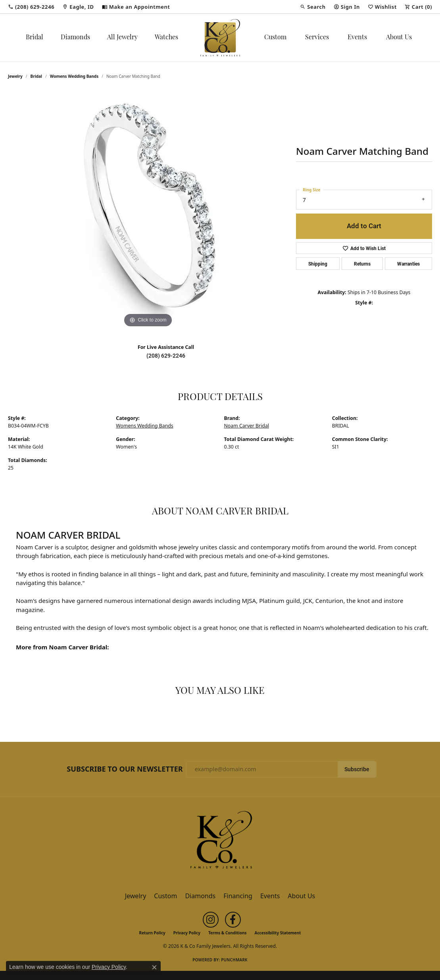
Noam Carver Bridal (247, 426)
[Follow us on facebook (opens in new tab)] (233, 920)
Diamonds (75, 38)
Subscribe (357, 769)
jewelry (15, 76)
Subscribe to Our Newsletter (125, 769)
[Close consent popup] (154, 967)
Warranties (408, 264)
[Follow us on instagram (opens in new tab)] (211, 920)
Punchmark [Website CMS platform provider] (234, 960)
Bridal (35, 38)
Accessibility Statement (278, 933)
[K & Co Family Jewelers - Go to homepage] (220, 842)
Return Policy (152, 933)
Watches (166, 38)
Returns (362, 264)
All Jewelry (122, 38)
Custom (275, 38)
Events (357, 38)
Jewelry (136, 896)
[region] (148, 210)
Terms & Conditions (228, 933)
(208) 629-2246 (166, 356)
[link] (31, 7)
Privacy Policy (187, 933)
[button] (313, 7)
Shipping (318, 264)
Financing (238, 896)
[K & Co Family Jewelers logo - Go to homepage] (220, 38)
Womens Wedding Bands (74, 76)
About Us (399, 38)
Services (317, 38)
